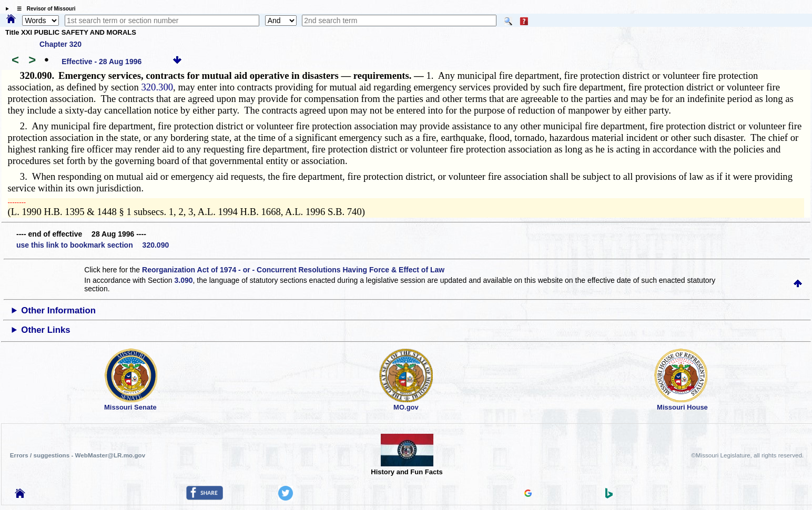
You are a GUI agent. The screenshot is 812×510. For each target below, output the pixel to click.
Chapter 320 (60, 44)
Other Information (58, 310)
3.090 (184, 280)
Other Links (45, 330)
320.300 (157, 87)
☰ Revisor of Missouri (44, 9)
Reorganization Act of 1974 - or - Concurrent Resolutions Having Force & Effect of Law (293, 270)
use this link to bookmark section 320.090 (93, 245)
